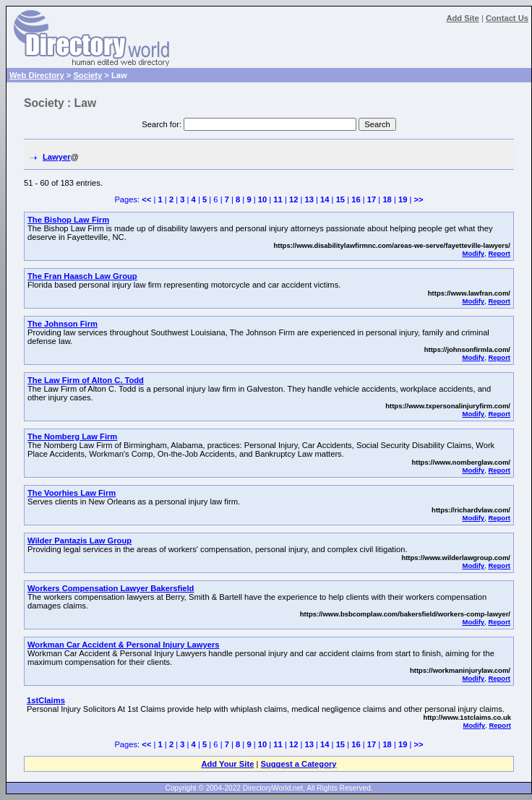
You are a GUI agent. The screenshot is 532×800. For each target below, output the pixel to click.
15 (340, 199)
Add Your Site (227, 764)
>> (419, 199)
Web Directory (37, 75)
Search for (160, 124)
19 (403, 199)
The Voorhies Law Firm (72, 493)
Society (87, 75)
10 (262, 199)
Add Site (462, 18)
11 (278, 199)
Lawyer (57, 157)
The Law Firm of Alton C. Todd (86, 380)
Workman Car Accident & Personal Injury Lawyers (123, 645)
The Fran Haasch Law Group (82, 276)
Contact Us (507, 18)
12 (293, 199)
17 (372, 199)
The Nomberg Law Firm (72, 436)
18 (387, 199)
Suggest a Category (298, 764)
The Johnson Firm (63, 324)
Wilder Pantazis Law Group (80, 541)
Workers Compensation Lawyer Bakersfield (111, 588)
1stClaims (46, 700)
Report (499, 253)
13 (309, 199)
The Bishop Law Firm (68, 220)
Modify (473, 253)
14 (325, 199)
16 (356, 199)
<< (146, 199)
